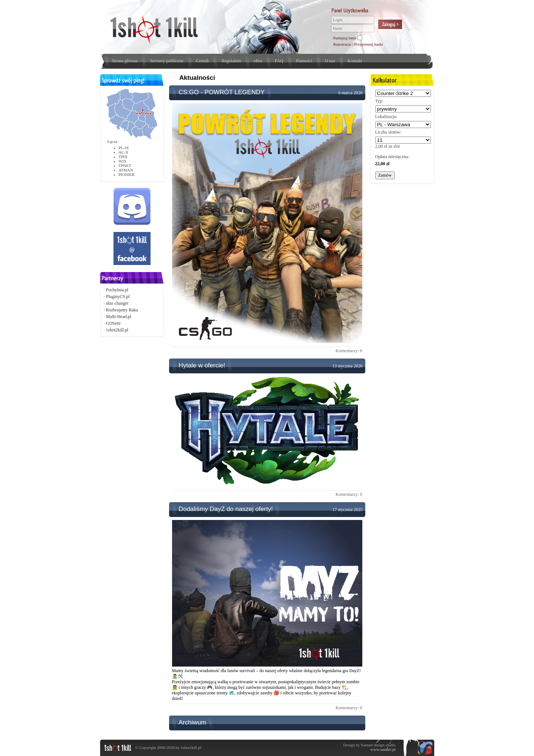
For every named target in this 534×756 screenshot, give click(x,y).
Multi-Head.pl (119, 317)
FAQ (279, 61)
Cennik (203, 61)
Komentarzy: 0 (349, 351)
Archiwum (193, 722)
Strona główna (125, 61)
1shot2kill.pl (117, 330)
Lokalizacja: (386, 117)
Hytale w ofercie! (202, 365)
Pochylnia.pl (117, 290)
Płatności (304, 61)
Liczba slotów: (388, 132)
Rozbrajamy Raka (122, 310)
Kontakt (355, 61)
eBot (258, 61)
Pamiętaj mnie (345, 38)
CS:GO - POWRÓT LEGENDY (222, 92)
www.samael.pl (383, 749)
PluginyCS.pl (118, 297)
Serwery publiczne (167, 61)
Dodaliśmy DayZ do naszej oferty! (226, 509)
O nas (330, 61)
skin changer (117, 303)
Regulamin (231, 61)
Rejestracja (342, 44)
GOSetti (113, 323)
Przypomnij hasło (368, 44)
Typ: (379, 101)
